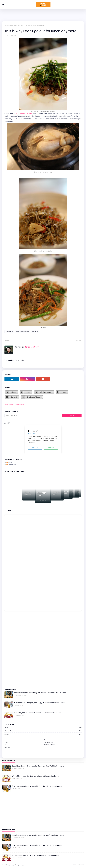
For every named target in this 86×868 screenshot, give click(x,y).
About (13, 392)
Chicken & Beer (46, 392)
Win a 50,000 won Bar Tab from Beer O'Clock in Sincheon (38, 713)
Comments (11, 465)
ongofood (35, 332)
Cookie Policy (19, 404)
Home (6, 25)
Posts (9, 463)
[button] (39, 500)
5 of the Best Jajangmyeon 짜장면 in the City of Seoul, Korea (39, 703)
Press (64, 392)
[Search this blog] (33, 415)
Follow (35, 448)
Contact (14, 397)
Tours (28, 392)
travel (43, 734)
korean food (13, 25)
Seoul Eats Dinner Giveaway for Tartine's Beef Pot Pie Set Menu (40, 693)
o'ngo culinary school (23, 332)
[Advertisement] (11, 649)
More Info (51, 448)
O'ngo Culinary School (24, 113)
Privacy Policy (9, 404)
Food (43, 728)
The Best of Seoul (34, 397)
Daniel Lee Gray (31, 347)
